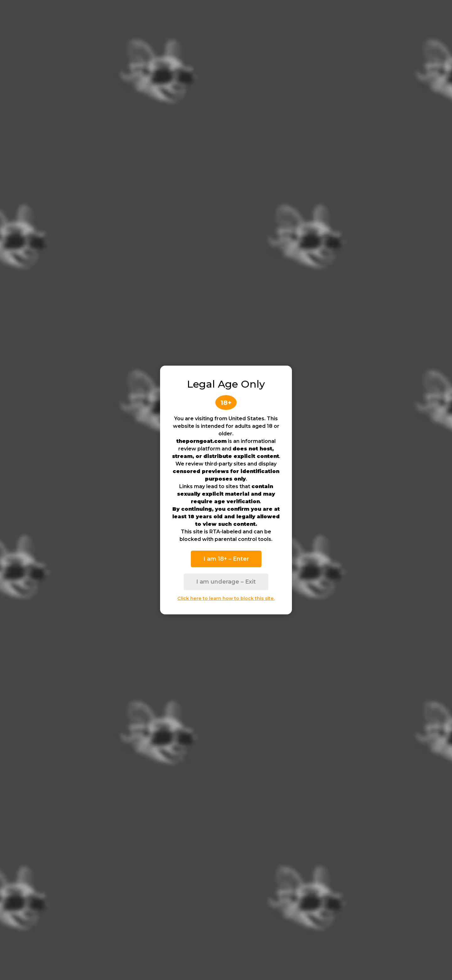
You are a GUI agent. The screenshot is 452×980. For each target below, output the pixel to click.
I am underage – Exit (226, 582)
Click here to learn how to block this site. (226, 598)
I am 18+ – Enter (226, 559)
